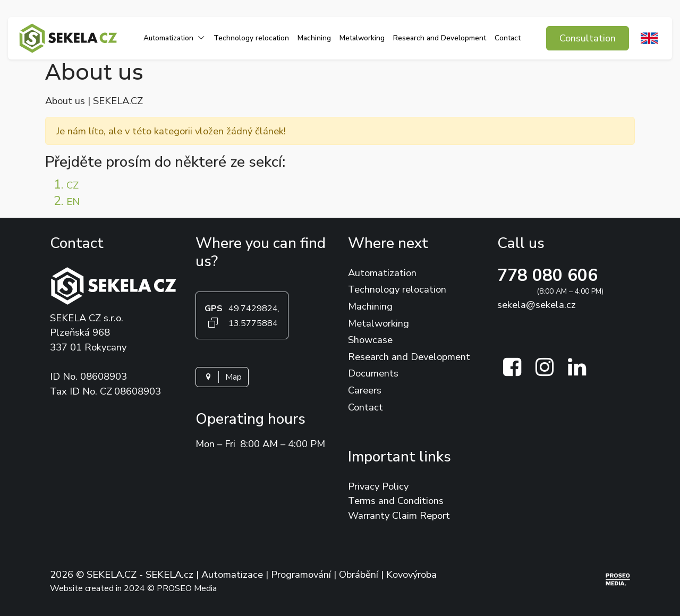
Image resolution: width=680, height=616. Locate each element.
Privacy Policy (378, 486)
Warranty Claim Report (399, 515)
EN (73, 202)
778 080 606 (547, 275)
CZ (73, 185)
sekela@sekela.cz (537, 305)
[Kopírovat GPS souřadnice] (214, 323)
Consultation (588, 38)
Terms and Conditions (396, 500)
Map (222, 377)
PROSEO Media (187, 588)
